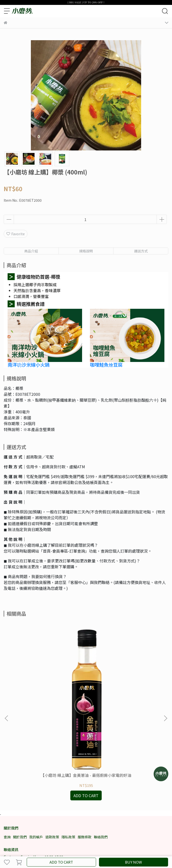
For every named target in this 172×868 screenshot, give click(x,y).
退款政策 (52, 762)
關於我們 (20, 762)
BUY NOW (133, 862)
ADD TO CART (61, 862)
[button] (165, 681)
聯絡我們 (101, 762)
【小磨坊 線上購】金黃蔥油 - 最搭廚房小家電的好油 (49, 703)
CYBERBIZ (110, 849)
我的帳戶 (36, 762)
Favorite (16, 234)
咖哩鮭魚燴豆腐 (106, 365)
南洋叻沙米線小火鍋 (29, 365)
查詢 (7, 762)
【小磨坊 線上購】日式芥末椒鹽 (123, 700)
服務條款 (85, 762)
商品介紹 (31, 251)
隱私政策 (68, 762)
